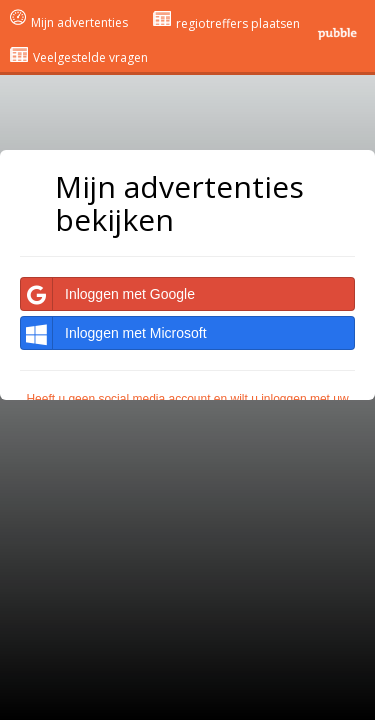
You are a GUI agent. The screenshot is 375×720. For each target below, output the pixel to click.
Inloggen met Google (108, 294)
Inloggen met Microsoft (114, 333)
